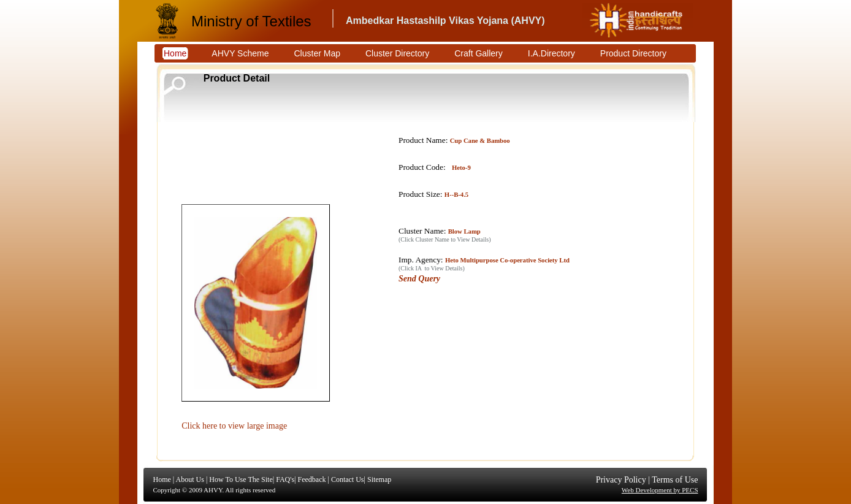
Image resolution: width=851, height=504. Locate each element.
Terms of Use (675, 480)
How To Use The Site (241, 479)
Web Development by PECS (660, 490)
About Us (190, 479)
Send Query (419, 279)
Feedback (311, 479)
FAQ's (285, 479)
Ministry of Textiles (251, 21)
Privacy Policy (621, 480)
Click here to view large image (234, 426)
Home (162, 479)
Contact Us (348, 479)
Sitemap (379, 479)
